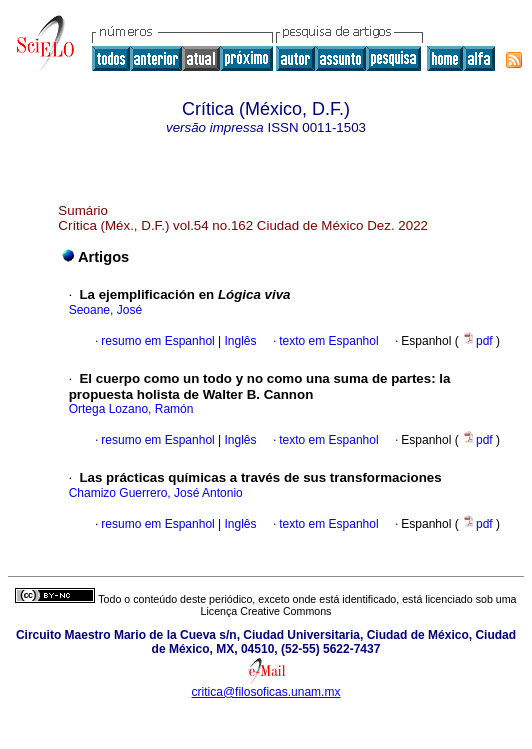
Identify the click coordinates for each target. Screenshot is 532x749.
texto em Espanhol (328, 341)
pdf (479, 341)
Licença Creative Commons (266, 611)
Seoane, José (105, 310)
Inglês (238, 341)
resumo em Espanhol (157, 341)
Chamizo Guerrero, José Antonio (156, 493)
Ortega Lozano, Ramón (131, 409)
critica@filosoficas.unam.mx (266, 692)
